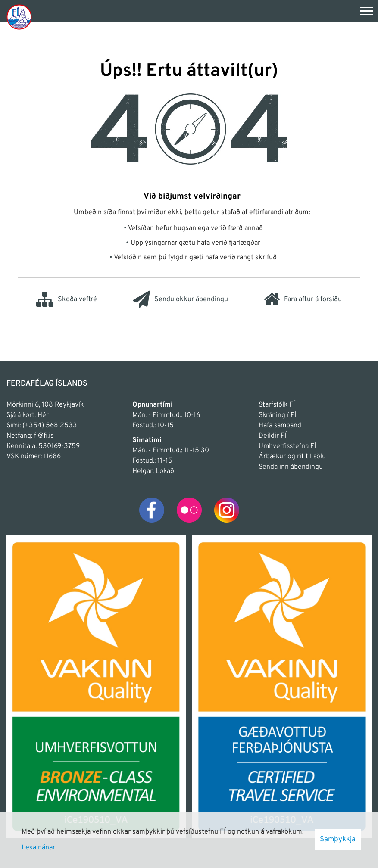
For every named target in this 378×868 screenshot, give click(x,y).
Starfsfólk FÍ (277, 405)
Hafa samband (280, 426)
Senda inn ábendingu (291, 467)
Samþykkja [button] (338, 840)
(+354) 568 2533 (50, 426)
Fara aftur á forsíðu (303, 299)
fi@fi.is (44, 436)
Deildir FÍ (272, 436)
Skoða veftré (67, 299)
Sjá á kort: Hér (28, 415)
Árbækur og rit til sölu (292, 457)
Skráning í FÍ (277, 415)
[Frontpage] (19, 17)
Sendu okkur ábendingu (180, 299)
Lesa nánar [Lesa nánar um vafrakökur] (38, 848)
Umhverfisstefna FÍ (287, 446)
